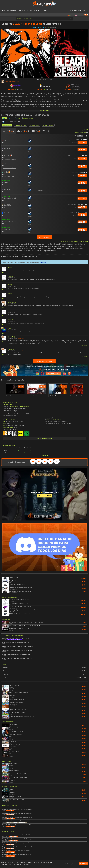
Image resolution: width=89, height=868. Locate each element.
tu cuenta (43, 262)
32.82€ (82, 166)
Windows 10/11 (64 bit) (54, 420)
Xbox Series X (28, 118)
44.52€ (82, 207)
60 (3, 174)
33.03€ (82, 175)
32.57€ (82, 158)
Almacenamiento (8, 427)
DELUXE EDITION (34, 125)
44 (3, 143)
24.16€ (82, 142)
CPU (4, 422)
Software (22, 10)
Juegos (3, 10)
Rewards (30, 10)
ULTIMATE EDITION (48, 125)
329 (4, 157)
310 (4, 166)
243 (4, 150)
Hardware (37, 10)
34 (3, 207)
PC (4, 118)
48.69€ (82, 222)
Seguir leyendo (44, 111)
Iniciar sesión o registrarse (78, 10)
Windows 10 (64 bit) (11, 420)
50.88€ (82, 230)
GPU (4, 426)
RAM (4, 424)
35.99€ (82, 183)
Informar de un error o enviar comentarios (75, 241)
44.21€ (82, 198)
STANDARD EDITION (20, 125)
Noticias (45, 10)
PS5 (11, 118)
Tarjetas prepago (12, 10)
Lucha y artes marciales (22, 406)
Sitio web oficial (8, 404)
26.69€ (82, 150)
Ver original (84, 345)
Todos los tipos (7, 125)
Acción (12, 406)
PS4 (18, 118)
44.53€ (82, 215)
